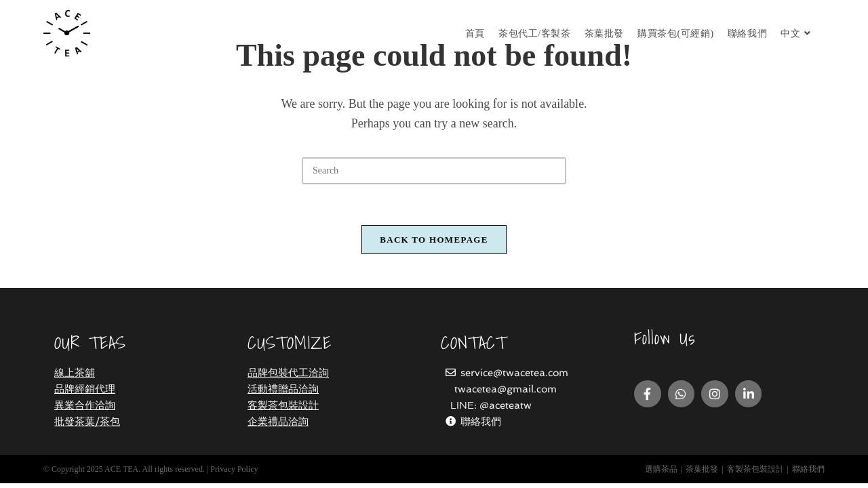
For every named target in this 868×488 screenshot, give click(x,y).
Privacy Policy (234, 474)
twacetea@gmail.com (506, 394)
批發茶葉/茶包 (87, 426)
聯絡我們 (481, 426)
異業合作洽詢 (85, 410)
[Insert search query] (434, 171)
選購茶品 (661, 474)
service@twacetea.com (514, 378)
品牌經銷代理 (85, 394)
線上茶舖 (75, 378)
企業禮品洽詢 (278, 426)
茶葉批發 (702, 474)
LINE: (465, 410)
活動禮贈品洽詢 (283, 394)
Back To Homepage (434, 240)
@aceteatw (506, 410)
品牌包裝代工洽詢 (288, 378)
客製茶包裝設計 (283, 410)
